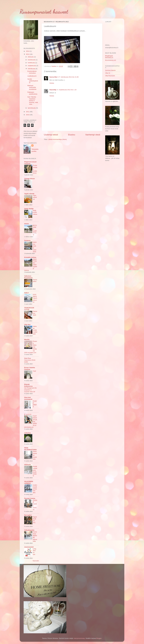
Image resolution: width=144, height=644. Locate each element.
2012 (28, 54)
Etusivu (72, 135)
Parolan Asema (30, 498)
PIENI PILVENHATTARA (30, 449)
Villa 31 (108, 73)
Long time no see (34, 552)
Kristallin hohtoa (30, 257)
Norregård (28, 515)
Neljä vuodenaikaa (35, 212)
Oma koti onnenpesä (28, 398)
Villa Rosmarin (110, 76)
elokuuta (31, 57)
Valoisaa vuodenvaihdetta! (35, 330)
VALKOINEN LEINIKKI (29, 482)
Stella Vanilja (29, 209)
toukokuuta (32, 60)
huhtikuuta (31, 63)
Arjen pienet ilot (35, 197)
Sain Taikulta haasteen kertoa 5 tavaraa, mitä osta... (33, 101)
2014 (28, 51)
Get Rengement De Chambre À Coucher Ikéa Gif (30, 390)
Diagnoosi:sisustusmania (30, 163)
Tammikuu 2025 (35, 313)
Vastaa (52, 83)
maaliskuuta (32, 66)
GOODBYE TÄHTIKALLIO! (35, 298)
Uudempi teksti (51, 135)
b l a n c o (28, 414)
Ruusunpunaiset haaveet (44, 11)
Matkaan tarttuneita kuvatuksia (32, 87)
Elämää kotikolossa (28, 385)
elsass (26, 224)
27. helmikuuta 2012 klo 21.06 (68, 77)
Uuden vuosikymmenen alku (35, 489)
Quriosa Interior (110, 70)
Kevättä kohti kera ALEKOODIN (35, 471)
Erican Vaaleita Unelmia (30, 368)
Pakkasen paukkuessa (32, 93)
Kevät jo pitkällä (35, 404)
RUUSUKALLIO (111, 60)
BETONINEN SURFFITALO (35, 230)
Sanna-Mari (53, 77)
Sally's (27, 293)
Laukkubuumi (32, 76)
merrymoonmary (79, 638)
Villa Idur (27, 325)
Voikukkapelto (29, 530)
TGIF (34, 371)
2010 (28, 115)
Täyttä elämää (29, 194)
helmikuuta (32, 69)
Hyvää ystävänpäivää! (33, 81)
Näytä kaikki (36, 561)
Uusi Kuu (28, 358)
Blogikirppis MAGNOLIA (109, 57)
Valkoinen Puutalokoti (28, 277)
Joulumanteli (29, 547)
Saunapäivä (35, 281)
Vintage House (29, 179)
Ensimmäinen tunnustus (32, 72)
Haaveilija (53, 90)
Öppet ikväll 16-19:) (35, 520)
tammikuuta (32, 108)
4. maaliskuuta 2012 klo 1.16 (67, 90)
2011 (28, 112)
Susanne (27, 240)
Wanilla (27, 340)
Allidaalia (28, 465)
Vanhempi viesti (93, 135)
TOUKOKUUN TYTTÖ (29, 309)
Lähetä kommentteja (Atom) (57, 139)
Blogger (99, 638)
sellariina (28, 433)
